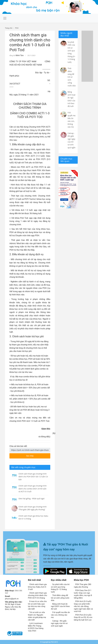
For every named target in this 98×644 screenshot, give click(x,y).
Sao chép (35, 455)
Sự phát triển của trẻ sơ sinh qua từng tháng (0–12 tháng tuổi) (60, 588)
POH (17, 28)
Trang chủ (9, 28)
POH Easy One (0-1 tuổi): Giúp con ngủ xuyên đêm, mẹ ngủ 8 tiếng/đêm (83, 594)
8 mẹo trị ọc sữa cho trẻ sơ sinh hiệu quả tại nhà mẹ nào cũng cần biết (37, 605)
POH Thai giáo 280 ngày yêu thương (82, 585)
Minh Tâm (19, 55)
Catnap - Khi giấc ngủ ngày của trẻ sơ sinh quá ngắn (59, 623)
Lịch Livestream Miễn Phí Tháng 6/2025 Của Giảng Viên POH (36, 627)
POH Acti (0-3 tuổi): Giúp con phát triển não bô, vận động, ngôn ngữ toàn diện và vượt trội (83, 606)
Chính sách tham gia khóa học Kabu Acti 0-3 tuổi (37, 586)
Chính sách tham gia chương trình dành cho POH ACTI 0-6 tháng (38, 595)
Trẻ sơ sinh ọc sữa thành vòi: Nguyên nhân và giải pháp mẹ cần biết (37, 616)
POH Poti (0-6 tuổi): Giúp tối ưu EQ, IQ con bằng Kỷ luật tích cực (83, 617)
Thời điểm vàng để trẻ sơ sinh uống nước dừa (60, 597)
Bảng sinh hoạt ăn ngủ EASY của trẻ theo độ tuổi (60, 606)
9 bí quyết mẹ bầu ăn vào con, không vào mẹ (60, 614)
